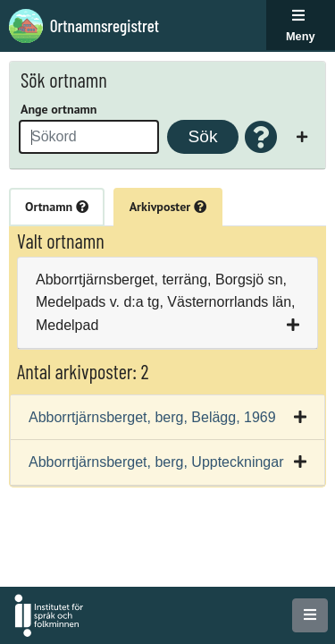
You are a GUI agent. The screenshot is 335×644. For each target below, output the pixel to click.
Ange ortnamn (59, 109)
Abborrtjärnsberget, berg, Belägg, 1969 (152, 417)
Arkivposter (168, 207)
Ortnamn (57, 207)
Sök (202, 136)
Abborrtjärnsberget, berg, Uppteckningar (156, 462)
